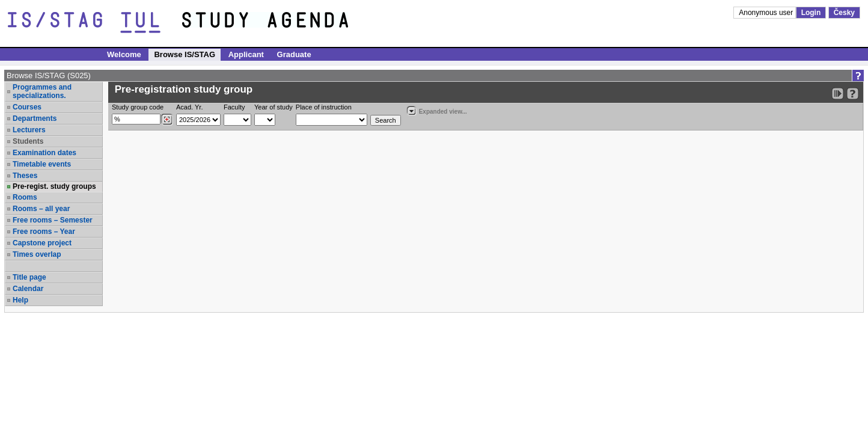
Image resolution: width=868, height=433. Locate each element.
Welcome (124, 54)
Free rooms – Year (44, 232)
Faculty (234, 107)
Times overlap (37, 254)
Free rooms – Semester (53, 220)
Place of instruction (324, 107)
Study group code (138, 107)
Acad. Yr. (189, 107)
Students (28, 141)
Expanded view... (436, 110)
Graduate (294, 54)
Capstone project (42, 243)
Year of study (274, 107)
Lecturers (29, 130)
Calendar (28, 289)
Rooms (25, 197)
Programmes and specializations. (42, 91)
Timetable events (42, 164)
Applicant (246, 54)
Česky (844, 13)
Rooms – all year (41, 209)
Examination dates (44, 153)
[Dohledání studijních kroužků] (167, 120)
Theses (25, 176)
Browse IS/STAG (185, 54)
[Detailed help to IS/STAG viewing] (853, 94)
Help (20, 300)
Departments (35, 118)
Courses (27, 107)
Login (811, 13)
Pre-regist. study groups (54, 186)
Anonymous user (767, 13)
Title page (29, 277)
